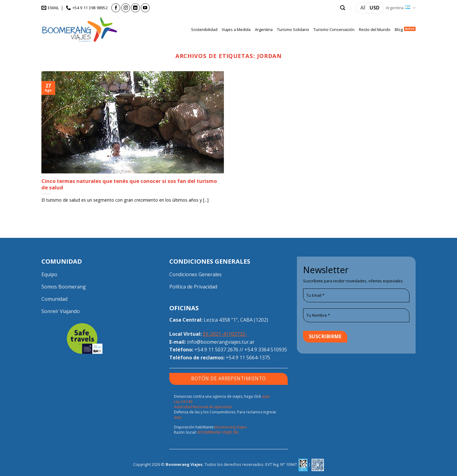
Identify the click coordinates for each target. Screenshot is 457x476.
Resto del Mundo (375, 29)
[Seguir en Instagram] (126, 8)
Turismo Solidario (293, 29)
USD (374, 8)
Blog (399, 29)
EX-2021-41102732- (225, 334)
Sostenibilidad (204, 29)
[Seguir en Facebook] (116, 8)
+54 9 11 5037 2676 (216, 350)
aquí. (266, 396)
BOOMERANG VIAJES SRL (218, 432)
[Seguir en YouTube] (145, 8)
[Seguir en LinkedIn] (135, 8)
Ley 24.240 (183, 402)
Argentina (401, 8)
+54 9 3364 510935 (266, 350)
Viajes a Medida (236, 29)
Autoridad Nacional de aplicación (203, 407)
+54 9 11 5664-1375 (248, 358)
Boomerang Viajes (231, 427)
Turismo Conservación (334, 29)
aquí (178, 417)
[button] (343, 8)
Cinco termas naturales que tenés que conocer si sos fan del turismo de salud (129, 184)
